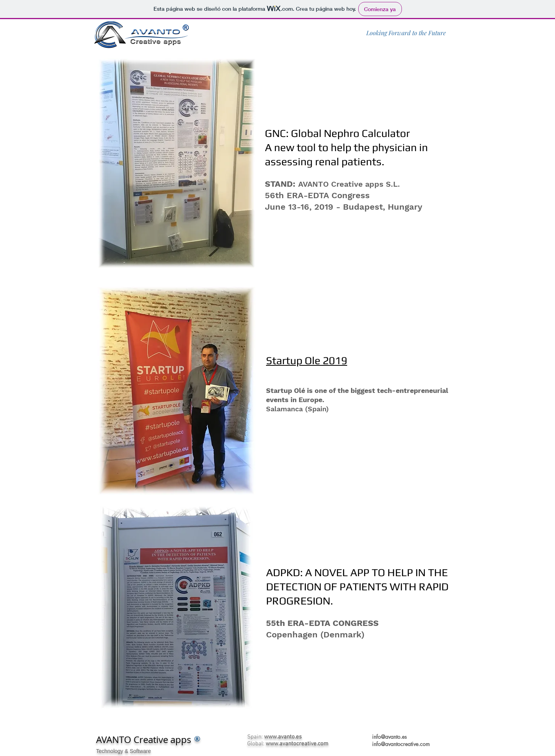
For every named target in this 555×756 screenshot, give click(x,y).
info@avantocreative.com (401, 744)
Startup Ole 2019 (307, 360)
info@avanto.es (389, 737)
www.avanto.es (283, 737)
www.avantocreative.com (297, 744)
